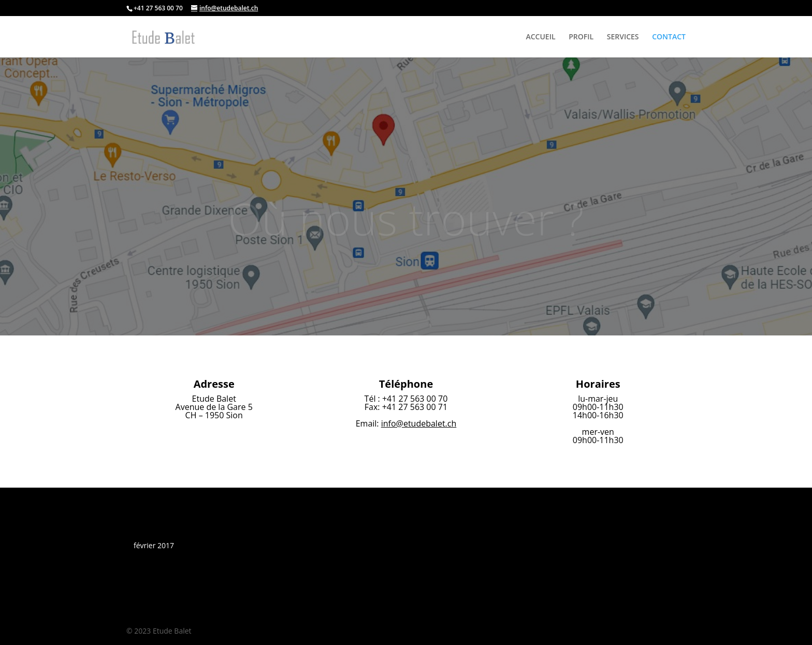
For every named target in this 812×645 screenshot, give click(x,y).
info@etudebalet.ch (419, 423)
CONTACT (669, 37)
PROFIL (581, 37)
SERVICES (623, 37)
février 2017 (154, 545)
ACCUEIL (540, 37)
